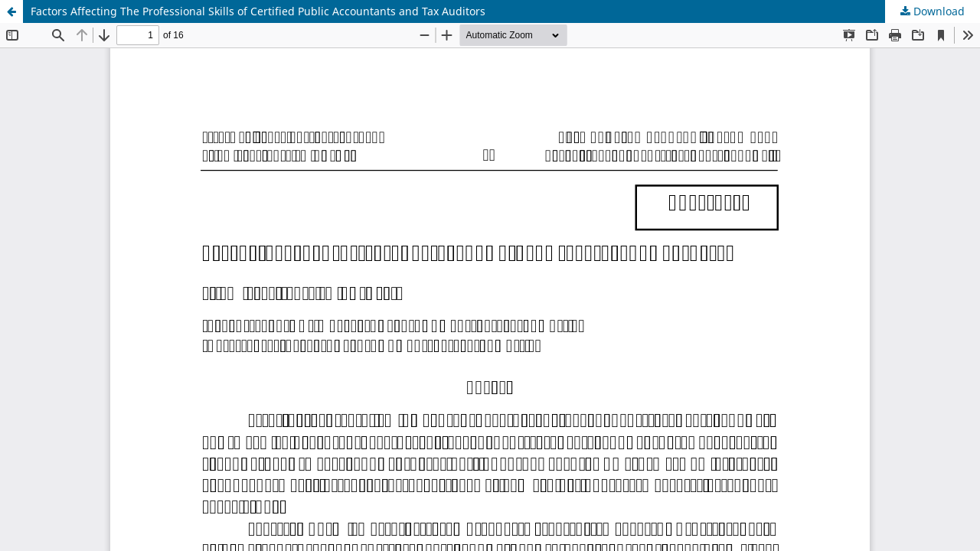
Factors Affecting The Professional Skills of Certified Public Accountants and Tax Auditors (258, 11)
